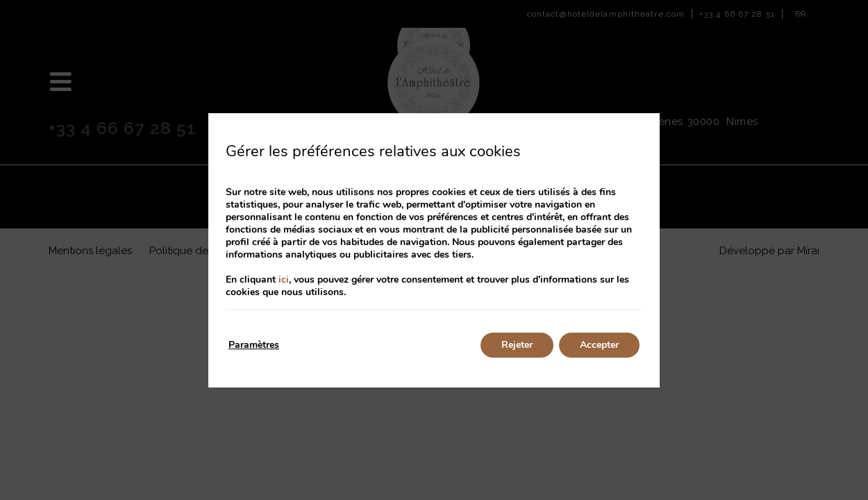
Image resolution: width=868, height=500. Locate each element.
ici (284, 280)
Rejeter (517, 345)
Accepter (599, 345)
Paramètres (254, 345)
